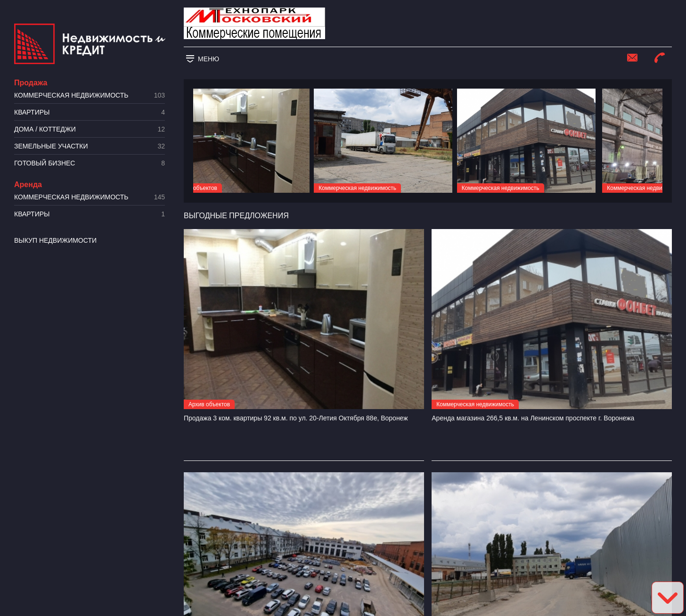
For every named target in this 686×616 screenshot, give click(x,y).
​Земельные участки (90, 146)
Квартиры (90, 112)
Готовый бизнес (90, 163)
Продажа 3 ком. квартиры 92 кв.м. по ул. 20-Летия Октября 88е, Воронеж (296, 418)
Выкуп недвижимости (55, 240)
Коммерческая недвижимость (90, 95)
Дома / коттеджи (90, 129)
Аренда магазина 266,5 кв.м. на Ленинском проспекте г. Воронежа (533, 418)
